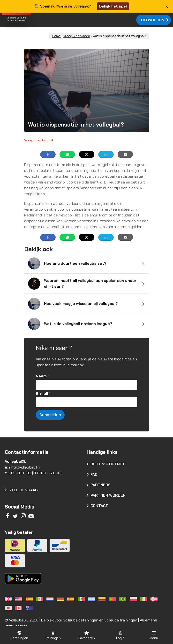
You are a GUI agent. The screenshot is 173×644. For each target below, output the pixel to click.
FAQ (94, 474)
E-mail (43, 394)
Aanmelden (50, 415)
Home (56, 36)
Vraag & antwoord (77, 36)
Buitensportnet (108, 464)
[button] (19, 635)
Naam (42, 376)
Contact (99, 506)
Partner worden (108, 495)
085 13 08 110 (20, 473)
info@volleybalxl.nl (25, 467)
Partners (101, 485)
